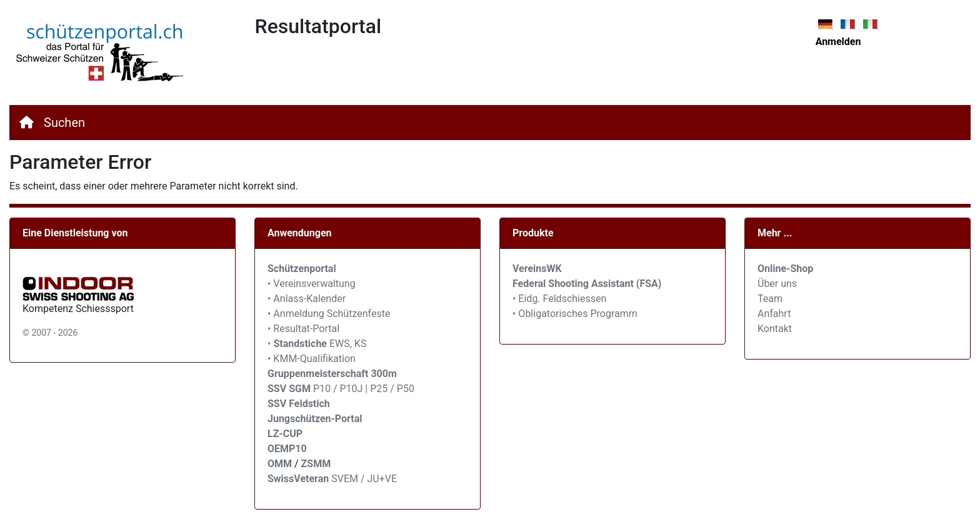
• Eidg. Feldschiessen (559, 299)
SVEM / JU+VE (364, 479)
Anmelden (838, 42)
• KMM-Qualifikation (312, 359)
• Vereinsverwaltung (312, 284)
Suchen (64, 123)
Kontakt (775, 329)
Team (770, 299)
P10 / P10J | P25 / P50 (341, 389)
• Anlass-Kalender (307, 299)
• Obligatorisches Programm (575, 314)
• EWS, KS (317, 344)
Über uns (777, 284)
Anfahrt (774, 314)
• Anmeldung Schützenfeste (329, 314)
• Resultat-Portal (303, 329)
